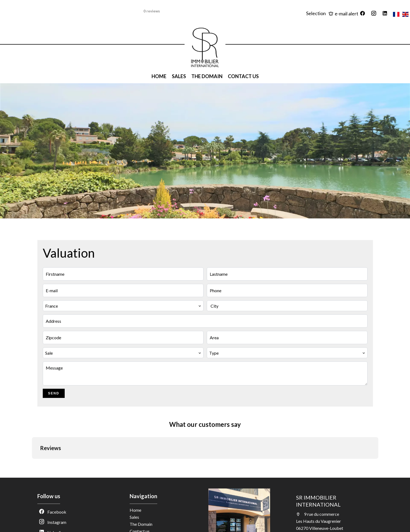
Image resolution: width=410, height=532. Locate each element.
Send (54, 393)
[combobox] (123, 306)
